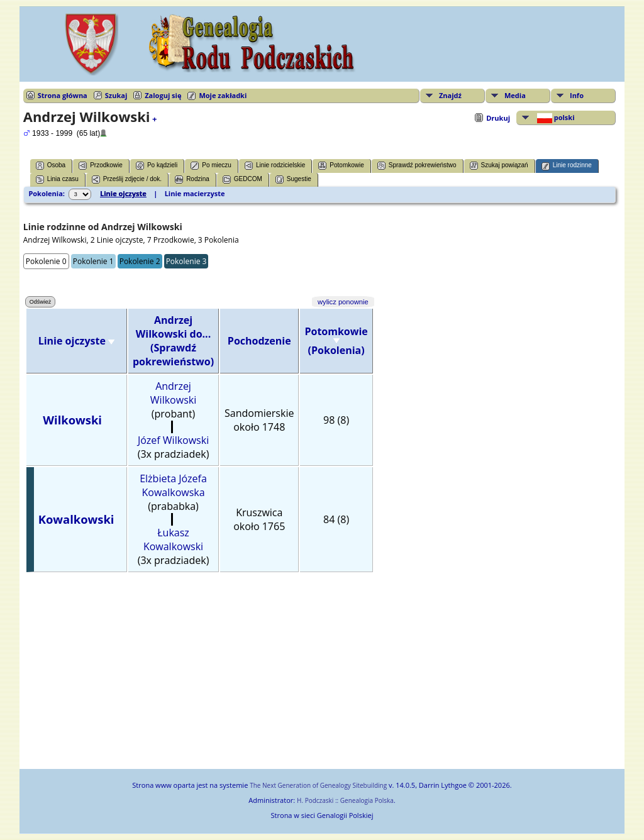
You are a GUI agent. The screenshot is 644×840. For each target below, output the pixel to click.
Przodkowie (101, 166)
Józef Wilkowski (173, 440)
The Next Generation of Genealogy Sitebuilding (318, 785)
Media (515, 95)
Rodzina (192, 180)
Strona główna (63, 95)
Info (577, 95)
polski (555, 118)
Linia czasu (57, 180)
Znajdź (450, 95)
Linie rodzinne (567, 166)
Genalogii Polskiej (345, 815)
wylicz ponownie (343, 302)
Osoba (51, 166)
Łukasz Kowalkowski (173, 539)
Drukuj (498, 118)
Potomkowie (341, 166)
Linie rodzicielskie (275, 166)
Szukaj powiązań (499, 166)
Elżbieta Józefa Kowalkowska (173, 485)
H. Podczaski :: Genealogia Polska (345, 800)
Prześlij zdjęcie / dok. (127, 180)
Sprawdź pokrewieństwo (417, 166)
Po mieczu (211, 166)
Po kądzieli (157, 166)
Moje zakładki (223, 95)
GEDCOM (242, 180)
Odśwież (41, 302)
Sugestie (293, 180)
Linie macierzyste (195, 193)
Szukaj (116, 95)
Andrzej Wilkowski (173, 393)
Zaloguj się (163, 95)
